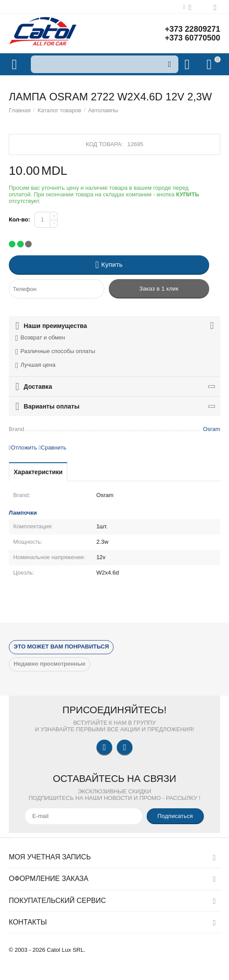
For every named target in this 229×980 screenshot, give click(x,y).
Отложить (23, 448)
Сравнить (53, 448)
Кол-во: (19, 219)
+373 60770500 (192, 38)
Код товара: (104, 144)
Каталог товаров (59, 110)
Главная (20, 110)
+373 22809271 (192, 29)
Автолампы (103, 110)
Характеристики (38, 472)
